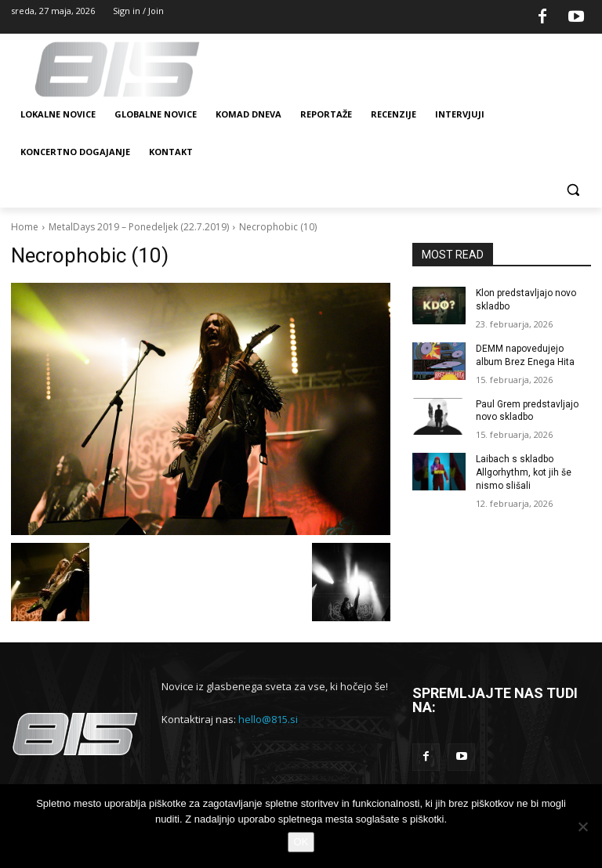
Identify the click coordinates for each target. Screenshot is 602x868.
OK (301, 842)
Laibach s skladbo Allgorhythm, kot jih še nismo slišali (524, 472)
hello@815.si (268, 719)
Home (25, 227)
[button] (573, 190)
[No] (582, 826)
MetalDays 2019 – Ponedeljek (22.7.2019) (139, 227)
